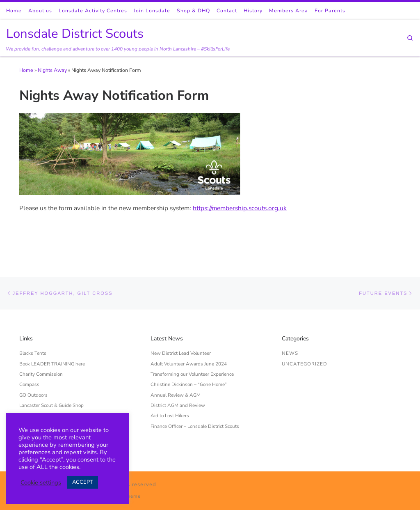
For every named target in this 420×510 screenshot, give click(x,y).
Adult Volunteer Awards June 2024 (189, 364)
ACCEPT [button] (83, 482)
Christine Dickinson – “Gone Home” (189, 384)
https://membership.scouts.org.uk (240, 208)
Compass (29, 384)
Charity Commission (41, 374)
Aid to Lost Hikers (170, 416)
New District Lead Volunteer (181, 353)
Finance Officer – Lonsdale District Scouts (195, 426)
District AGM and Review (178, 405)
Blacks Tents (33, 353)
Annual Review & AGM (176, 395)
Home (26, 70)
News (290, 353)
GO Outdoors (33, 395)
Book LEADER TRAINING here (52, 364)
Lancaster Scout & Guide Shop (51, 405)
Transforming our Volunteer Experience (192, 374)
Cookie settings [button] (41, 482)
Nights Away (52, 70)
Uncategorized (305, 364)
